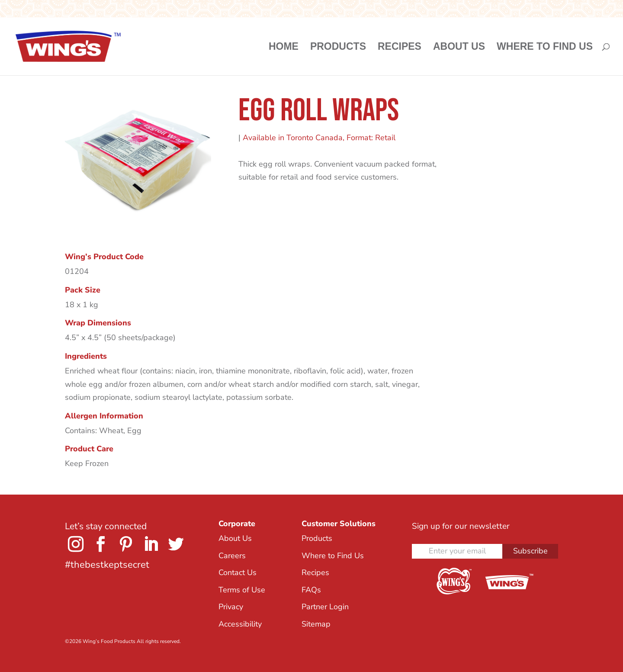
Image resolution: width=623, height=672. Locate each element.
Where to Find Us (545, 48)
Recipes (400, 48)
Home (284, 48)
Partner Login (325, 607)
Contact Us (238, 572)
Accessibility (240, 624)
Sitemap (316, 624)
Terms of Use (242, 590)
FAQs (311, 590)
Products (338, 48)
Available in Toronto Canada (293, 138)
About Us (459, 48)
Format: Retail (371, 138)
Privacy (231, 607)
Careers (232, 556)
